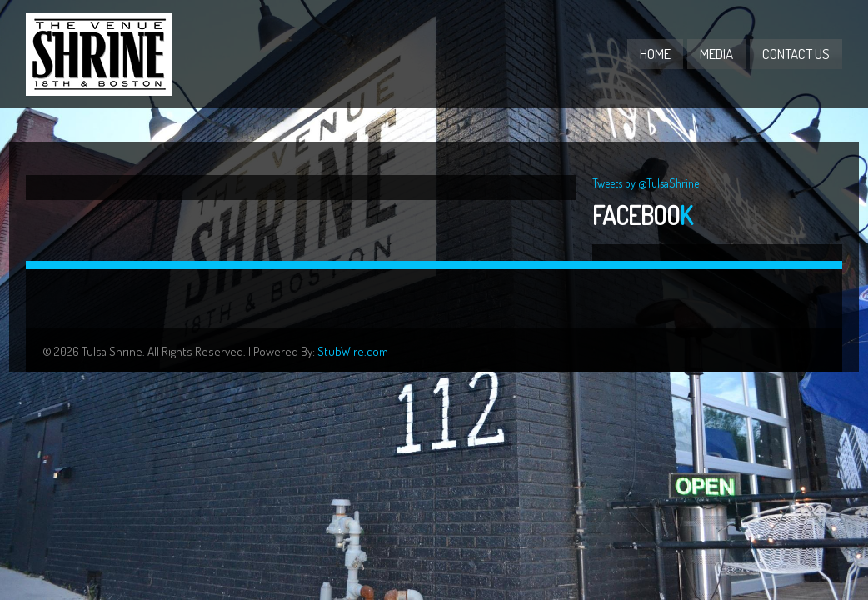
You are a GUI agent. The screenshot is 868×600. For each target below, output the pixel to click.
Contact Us (796, 54)
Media (716, 54)
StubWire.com (353, 351)
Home (655, 54)
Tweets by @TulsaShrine (646, 183)
